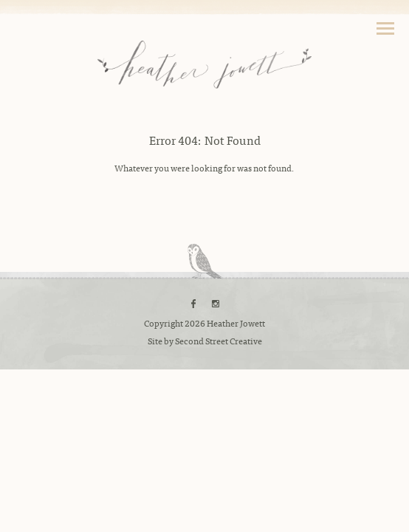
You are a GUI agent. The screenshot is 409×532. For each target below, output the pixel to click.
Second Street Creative (219, 341)
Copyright (164, 323)
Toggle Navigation (385, 28)
